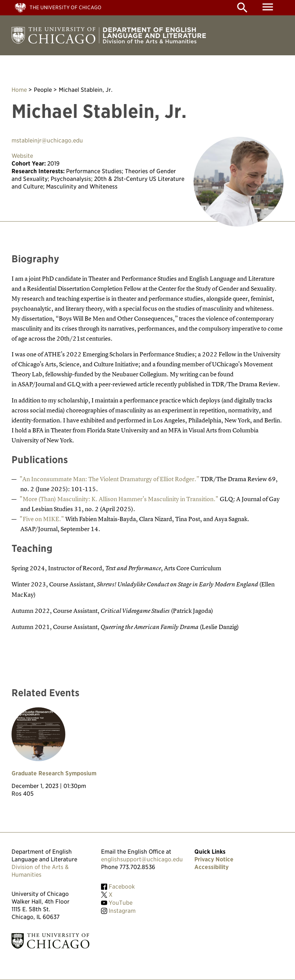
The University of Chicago (65, 7)
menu (268, 7)
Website (22, 156)
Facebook (122, 887)
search (242, 8)
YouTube (121, 903)
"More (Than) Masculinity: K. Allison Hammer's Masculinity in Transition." (119, 499)
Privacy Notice (214, 859)
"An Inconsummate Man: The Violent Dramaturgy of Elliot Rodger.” (109, 479)
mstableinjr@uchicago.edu (47, 141)
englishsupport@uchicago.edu (142, 859)
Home (19, 90)
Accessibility (211, 867)
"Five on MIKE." (42, 519)
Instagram (122, 911)
